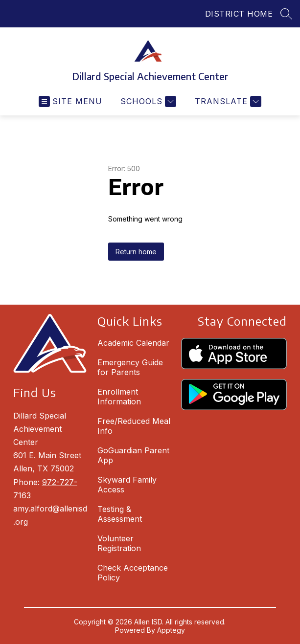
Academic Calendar (133, 343)
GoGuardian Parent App (133, 455)
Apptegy (171, 630)
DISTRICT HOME (239, 14)
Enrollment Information (119, 397)
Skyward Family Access (127, 485)
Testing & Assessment (120, 514)
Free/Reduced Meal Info (134, 426)
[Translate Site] (227, 101)
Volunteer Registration (119, 543)
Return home (136, 252)
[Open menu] (70, 101)
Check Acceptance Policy (133, 573)
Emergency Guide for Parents (130, 367)
